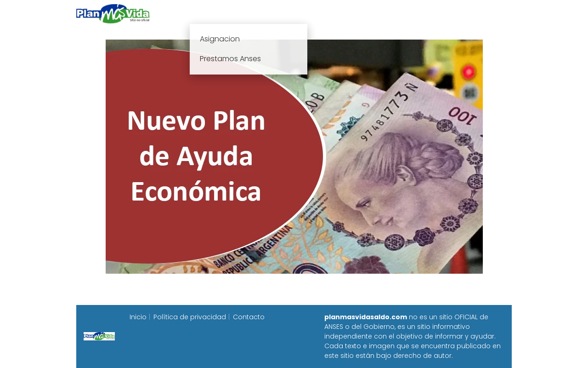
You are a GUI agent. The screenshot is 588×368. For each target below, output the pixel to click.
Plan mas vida (240, 14)
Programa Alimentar (476, 14)
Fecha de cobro (350, 14)
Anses (289, 14)
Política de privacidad (190, 317)
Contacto (249, 317)
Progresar (410, 14)
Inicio (192, 14)
